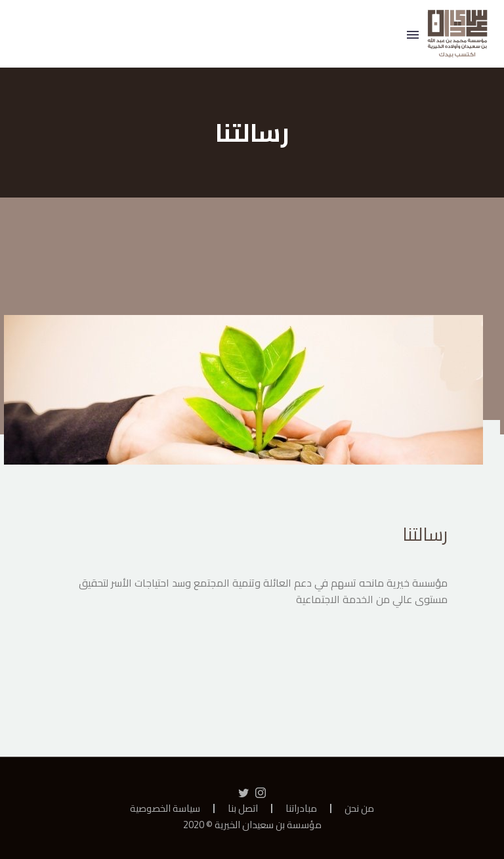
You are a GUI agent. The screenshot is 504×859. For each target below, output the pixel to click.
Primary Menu (413, 35)
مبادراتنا (301, 809)
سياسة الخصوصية (165, 809)
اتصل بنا (243, 809)
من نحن (359, 809)
